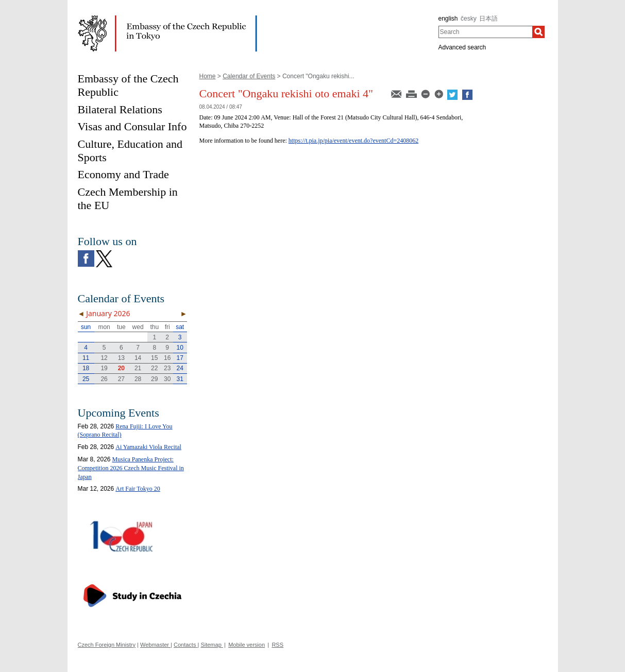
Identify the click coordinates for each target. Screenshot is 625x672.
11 (86, 358)
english (448, 19)
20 (121, 368)
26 (104, 379)
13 (121, 358)
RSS (277, 645)
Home (208, 76)
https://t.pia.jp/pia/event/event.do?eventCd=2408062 (353, 141)
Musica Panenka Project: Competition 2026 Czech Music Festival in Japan (131, 468)
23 (167, 368)
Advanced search (462, 47)
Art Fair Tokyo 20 (138, 489)
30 (167, 379)
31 (180, 379)
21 (138, 368)
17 (180, 358)
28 (138, 379)
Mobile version (247, 645)
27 (121, 379)
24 (180, 368)
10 (180, 348)
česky (469, 19)
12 (104, 358)
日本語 (488, 19)
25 (86, 379)
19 (104, 368)
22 (154, 368)
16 (167, 358)
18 (86, 368)
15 (154, 358)
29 (154, 379)
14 (138, 358)
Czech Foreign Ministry (107, 645)
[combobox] (486, 32)
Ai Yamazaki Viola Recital (148, 447)
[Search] (538, 32)
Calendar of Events (249, 76)
